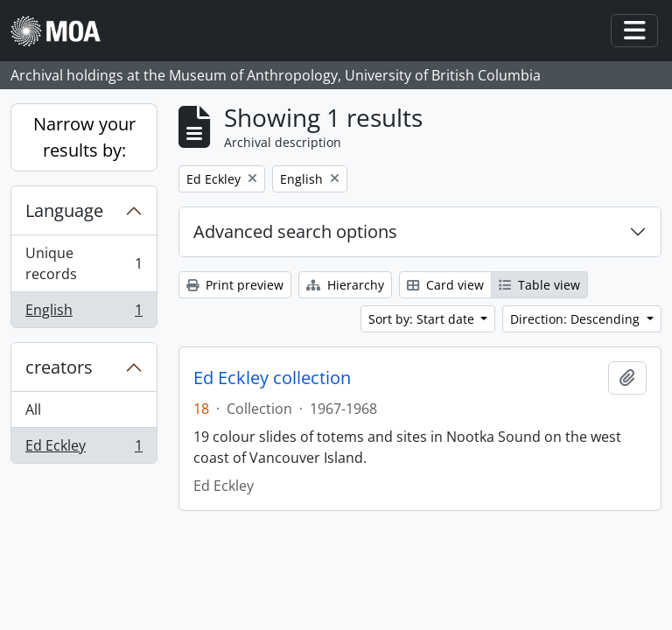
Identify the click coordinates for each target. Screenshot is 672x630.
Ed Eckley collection (272, 378)
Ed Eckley (84, 449)
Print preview (235, 285)
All (33, 409)
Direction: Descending (577, 319)
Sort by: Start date (423, 319)
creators (59, 367)
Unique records (84, 263)
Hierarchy (345, 285)
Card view (445, 285)
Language (64, 210)
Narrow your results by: (84, 137)
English (84, 313)
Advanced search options (295, 231)
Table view (539, 285)
